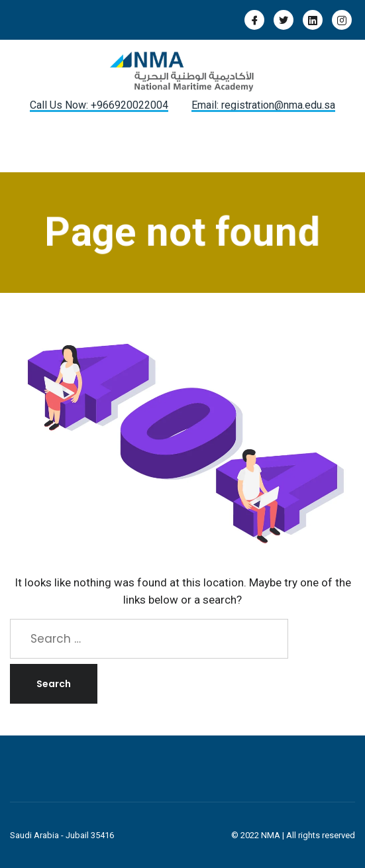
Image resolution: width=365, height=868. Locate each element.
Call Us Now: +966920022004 (99, 105)
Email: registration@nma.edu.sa (263, 105)
